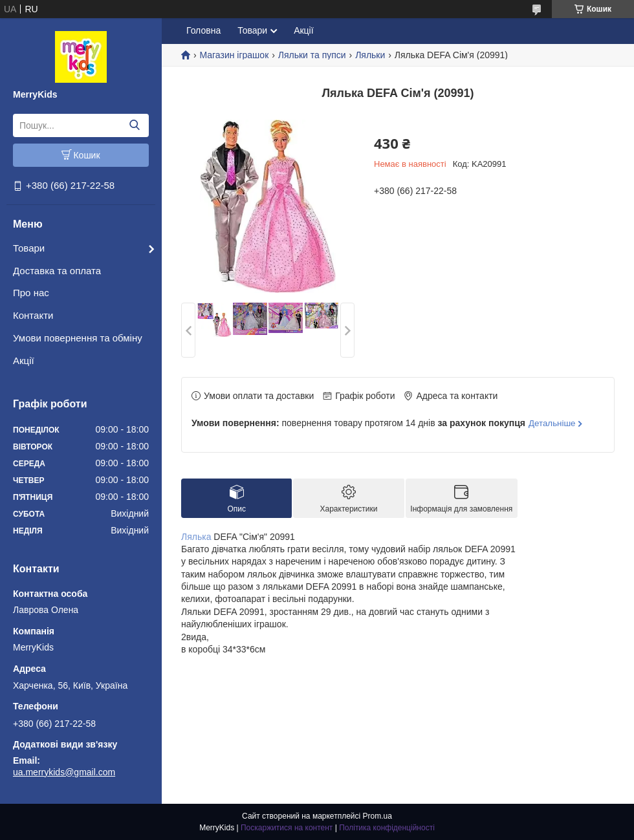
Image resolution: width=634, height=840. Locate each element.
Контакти (33, 315)
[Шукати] (134, 125)
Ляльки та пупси (312, 55)
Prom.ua (377, 816)
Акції (24, 361)
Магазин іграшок (234, 55)
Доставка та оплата (57, 271)
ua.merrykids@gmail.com (64, 772)
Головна (203, 30)
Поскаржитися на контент (287, 828)
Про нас (31, 293)
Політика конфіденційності (387, 828)
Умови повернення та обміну (78, 338)
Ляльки (370, 55)
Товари (29, 248)
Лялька (196, 537)
